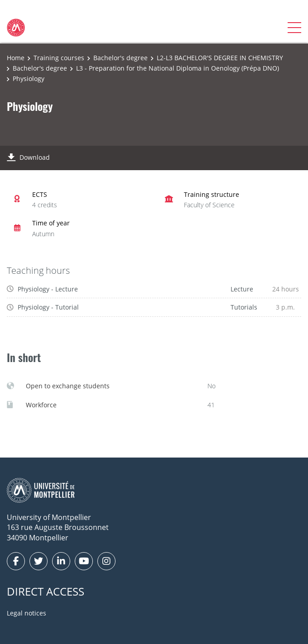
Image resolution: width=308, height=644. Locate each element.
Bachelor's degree (120, 58)
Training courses (59, 58)
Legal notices (26, 613)
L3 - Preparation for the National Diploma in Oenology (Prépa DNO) (178, 68)
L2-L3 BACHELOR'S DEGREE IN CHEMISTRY (220, 58)
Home (16, 58)
